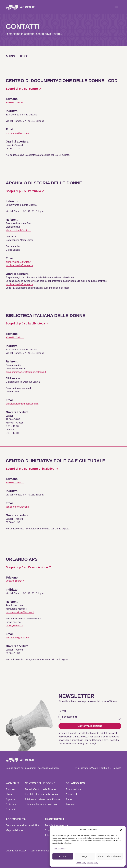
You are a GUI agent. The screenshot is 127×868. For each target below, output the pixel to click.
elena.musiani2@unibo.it (18, 233)
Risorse (10, 789)
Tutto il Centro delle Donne (40, 789)
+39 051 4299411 (15, 340)
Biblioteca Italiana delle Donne (42, 799)
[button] (121, 830)
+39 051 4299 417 (15, 103)
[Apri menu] (117, 7)
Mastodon (54, 768)
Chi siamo (12, 805)
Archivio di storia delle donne (41, 794)
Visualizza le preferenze (110, 856)
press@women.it (14, 628)
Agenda (10, 799)
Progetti (70, 805)
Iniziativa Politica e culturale (41, 805)
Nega (85, 856)
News (9, 794)
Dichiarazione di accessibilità (22, 825)
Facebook (42, 768)
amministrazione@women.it (20, 615)
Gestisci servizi (60, 849)
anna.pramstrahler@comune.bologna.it (26, 374)
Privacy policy (93, 863)
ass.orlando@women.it (18, 133)
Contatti (10, 810)
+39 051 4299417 (15, 485)
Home (12, 56)
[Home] (20, 7)
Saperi (69, 799)
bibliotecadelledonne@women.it (22, 406)
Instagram (30, 768)
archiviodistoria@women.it (19, 268)
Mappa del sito (14, 830)
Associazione (73, 789)
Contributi (71, 794)
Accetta (63, 856)
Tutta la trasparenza (56, 825)
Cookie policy (81, 863)
